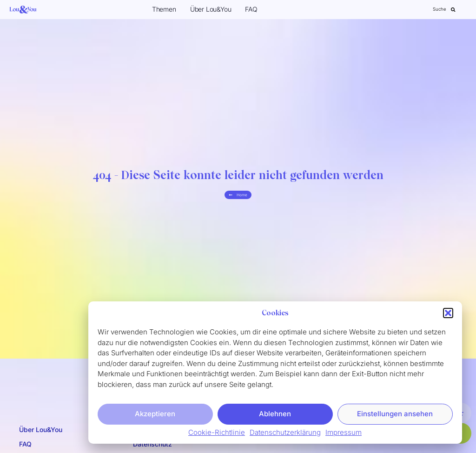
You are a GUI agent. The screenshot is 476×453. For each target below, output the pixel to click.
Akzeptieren (155, 414)
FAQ (251, 9)
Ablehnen (275, 414)
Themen (164, 9)
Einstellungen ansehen (395, 414)
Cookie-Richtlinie (217, 432)
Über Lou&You (211, 9)
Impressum (344, 432)
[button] (448, 313)
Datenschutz (152, 444)
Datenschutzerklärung (285, 432)
